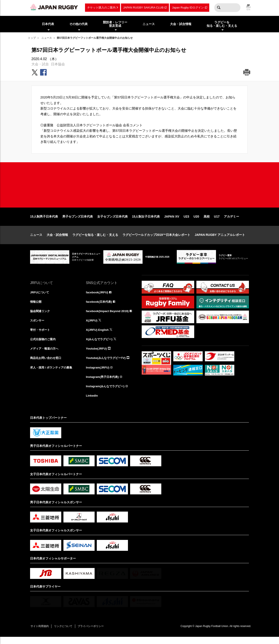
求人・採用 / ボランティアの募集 (53, 374)
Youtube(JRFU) (97, 355)
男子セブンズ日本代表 (78, 221)
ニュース (47, 38)
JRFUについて (40, 297)
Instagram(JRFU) (98, 374)
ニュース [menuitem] (149, 24)
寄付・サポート (41, 335)
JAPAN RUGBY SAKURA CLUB (143, 8)
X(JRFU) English (98, 335)
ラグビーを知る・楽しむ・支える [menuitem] (222, 24)
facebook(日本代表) (100, 307)
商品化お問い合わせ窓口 (47, 364)
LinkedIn (92, 402)
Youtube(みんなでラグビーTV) (107, 364)
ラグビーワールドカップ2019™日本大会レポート (156, 240)
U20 (196, 221)
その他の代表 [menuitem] (78, 24)
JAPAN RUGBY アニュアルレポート (220, 240)
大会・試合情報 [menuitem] (181, 24)
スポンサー (38, 326)
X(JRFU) (92, 326)
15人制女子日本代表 (146, 221)
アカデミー (231, 221)
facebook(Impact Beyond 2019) (108, 316)
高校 (207, 221)
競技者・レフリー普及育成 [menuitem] (115, 24)
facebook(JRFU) (98, 297)
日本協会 (58, 64)
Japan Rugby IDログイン (188, 8)
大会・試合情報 (57, 240)
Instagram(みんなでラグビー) (106, 393)
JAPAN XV (172, 221)
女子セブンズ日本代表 (112, 221)
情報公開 (36, 307)
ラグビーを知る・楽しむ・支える (95, 240)
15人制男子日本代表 (44, 221)
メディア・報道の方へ (45, 355)
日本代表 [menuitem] (48, 24)
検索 (219, 8)
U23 (186, 221)
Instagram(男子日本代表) (103, 383)
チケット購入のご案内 (101, 8)
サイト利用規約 (40, 633)
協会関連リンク (41, 316)
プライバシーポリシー (94, 633)
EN (248, 9)
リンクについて (65, 633)
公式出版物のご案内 (44, 345)
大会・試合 (40, 64)
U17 (217, 221)
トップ (32, 38)
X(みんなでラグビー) (100, 345)
